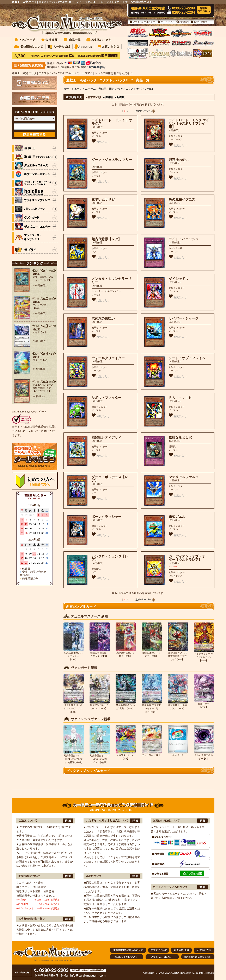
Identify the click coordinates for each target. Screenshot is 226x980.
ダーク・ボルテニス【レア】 (110, 479)
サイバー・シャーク (184, 318)
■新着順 (120, 97)
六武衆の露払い (103, 318)
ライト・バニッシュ (184, 239)
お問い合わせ (201, 22)
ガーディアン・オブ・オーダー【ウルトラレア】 (189, 558)
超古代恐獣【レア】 (106, 239)
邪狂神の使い (179, 160)
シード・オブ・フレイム (187, 358)
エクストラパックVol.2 (139, 89)
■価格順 (108, 97)
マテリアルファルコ (184, 477)
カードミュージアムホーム (80, 89)
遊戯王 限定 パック (111, 89)
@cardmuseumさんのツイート (29, 412)
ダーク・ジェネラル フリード (112, 162)
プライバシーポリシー (144, 22)
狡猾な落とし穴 (180, 437)
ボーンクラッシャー (106, 517)
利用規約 (184, 22)
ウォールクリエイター (108, 358)
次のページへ (145, 111)
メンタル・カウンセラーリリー (111, 280)
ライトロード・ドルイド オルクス (112, 122)
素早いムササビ (103, 199)
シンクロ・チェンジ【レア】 (110, 558)
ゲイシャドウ (179, 279)
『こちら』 (114, 857)
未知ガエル (177, 517)
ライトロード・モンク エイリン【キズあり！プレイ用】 (189, 124)
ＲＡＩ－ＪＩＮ (180, 398)
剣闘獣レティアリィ (106, 437)
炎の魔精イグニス (182, 199)
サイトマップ (167, 22)
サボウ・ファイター (106, 398)
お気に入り (101, 141)
